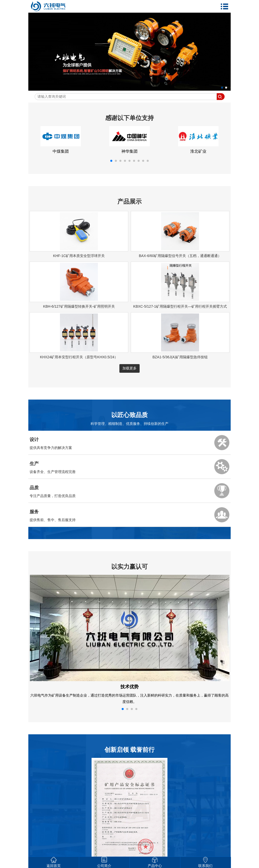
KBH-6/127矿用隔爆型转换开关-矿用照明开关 (79, 306)
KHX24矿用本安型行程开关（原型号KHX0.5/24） (79, 357)
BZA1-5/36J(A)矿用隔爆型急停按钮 (180, 357)
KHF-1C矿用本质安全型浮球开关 (79, 256)
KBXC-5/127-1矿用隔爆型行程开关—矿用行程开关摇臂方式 (180, 306)
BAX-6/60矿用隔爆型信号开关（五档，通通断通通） (180, 256)
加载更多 (129, 368)
